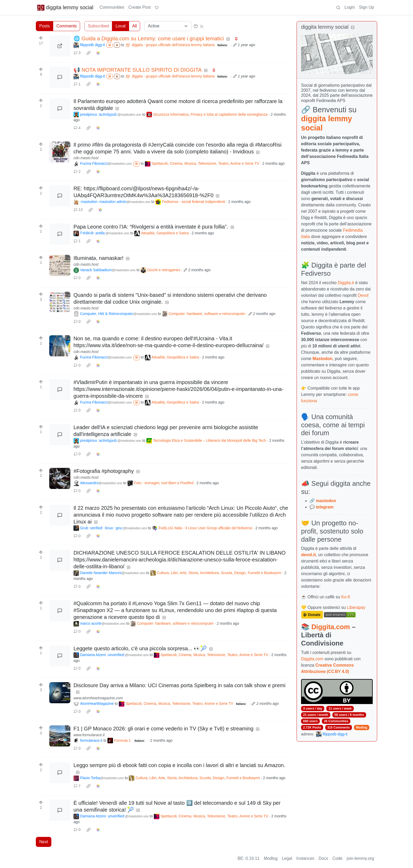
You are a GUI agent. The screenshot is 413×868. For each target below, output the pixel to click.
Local (120, 26)
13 (78, 210)
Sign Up (367, 7)
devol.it (308, 555)
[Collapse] (353, 28)
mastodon (326, 501)
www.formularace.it (89, 735)
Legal (287, 858)
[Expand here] (60, 152)
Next (44, 842)
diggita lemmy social (65, 7)
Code (337, 858)
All (135, 26)
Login (350, 7)
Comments (67, 26)
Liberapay (356, 607)
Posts (45, 26)
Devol (363, 295)
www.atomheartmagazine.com (98, 698)
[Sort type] (168, 26)
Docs (323, 858)
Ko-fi (346, 597)
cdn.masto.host (86, 158)
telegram (325, 507)
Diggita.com (331, 627)
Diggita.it (346, 283)
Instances (305, 858)
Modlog (362, 728)
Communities (112, 7)
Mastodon (323, 359)
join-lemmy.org (360, 858)
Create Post (139, 7)
